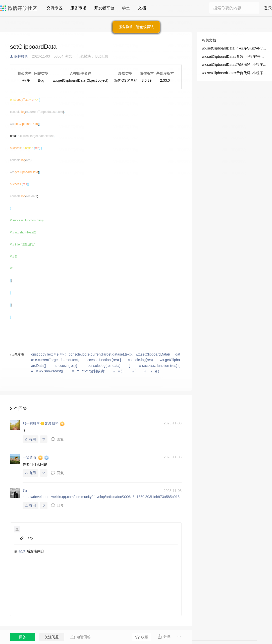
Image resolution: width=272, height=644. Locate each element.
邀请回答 (80, 637)
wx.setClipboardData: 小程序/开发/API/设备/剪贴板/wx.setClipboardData (234, 48)
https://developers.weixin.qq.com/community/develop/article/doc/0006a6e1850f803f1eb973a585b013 (101, 497)
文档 (142, 8)
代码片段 (17, 354)
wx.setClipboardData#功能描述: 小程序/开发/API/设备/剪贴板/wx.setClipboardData (234, 65)
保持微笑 (21, 56)
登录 (268, 8)
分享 (164, 636)
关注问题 (52, 637)
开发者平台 (104, 8)
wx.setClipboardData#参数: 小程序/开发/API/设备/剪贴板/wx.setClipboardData (234, 57)
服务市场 (78, 8)
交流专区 (55, 8)
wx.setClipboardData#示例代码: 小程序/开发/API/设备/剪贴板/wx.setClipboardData (234, 73)
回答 (23, 637)
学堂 (126, 8)
